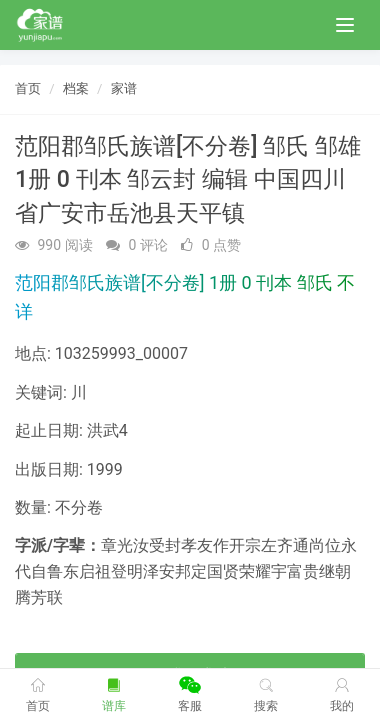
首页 (28, 88)
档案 (76, 88)
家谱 (124, 88)
